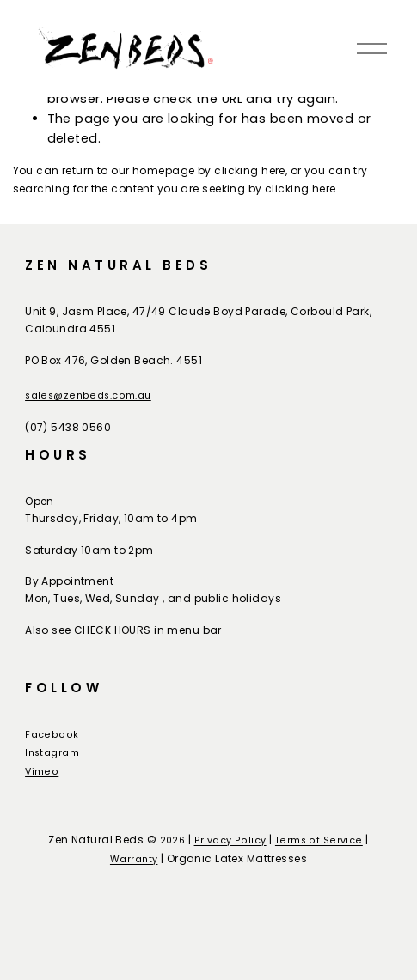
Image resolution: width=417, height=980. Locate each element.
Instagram (52, 753)
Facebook (52, 735)
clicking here (250, 170)
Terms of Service (319, 840)
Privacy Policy (230, 840)
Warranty (134, 859)
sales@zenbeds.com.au (88, 396)
